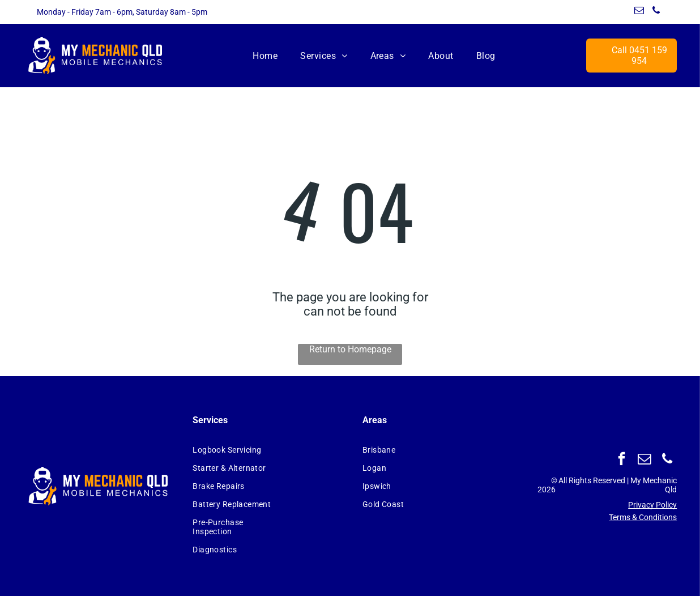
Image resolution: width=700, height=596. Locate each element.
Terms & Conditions (643, 517)
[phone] (656, 12)
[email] (639, 12)
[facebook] (622, 460)
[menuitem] (265, 55)
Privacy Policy (652, 505)
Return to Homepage (350, 349)
